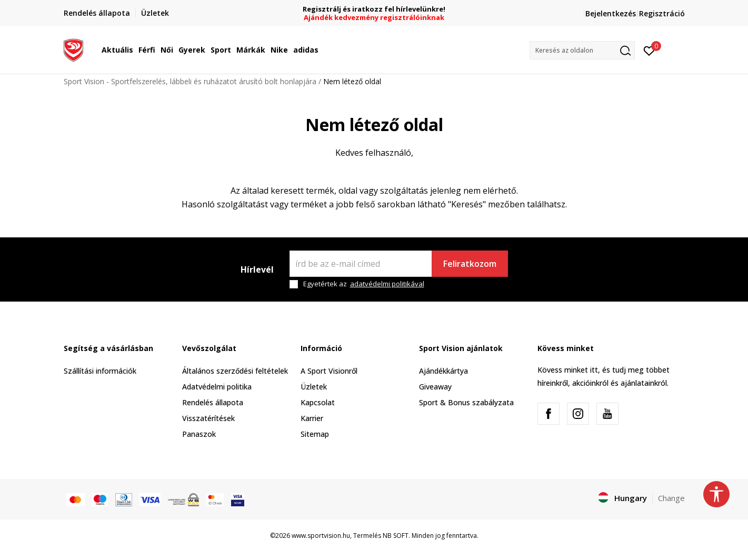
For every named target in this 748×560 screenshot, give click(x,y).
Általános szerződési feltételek (235, 371)
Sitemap (315, 434)
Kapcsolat (318, 402)
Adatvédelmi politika (217, 387)
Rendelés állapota (213, 402)
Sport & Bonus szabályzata (466, 402)
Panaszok (199, 434)
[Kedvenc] (649, 50)
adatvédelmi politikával (387, 284)
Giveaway (435, 387)
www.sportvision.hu (321, 536)
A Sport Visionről (329, 371)
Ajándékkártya (443, 371)
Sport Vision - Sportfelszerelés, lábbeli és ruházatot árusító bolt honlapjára (190, 81)
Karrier (312, 418)
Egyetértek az (364, 284)
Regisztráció (662, 13)
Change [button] (671, 498)
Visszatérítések (208, 418)
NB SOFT (396, 536)
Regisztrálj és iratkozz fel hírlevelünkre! (374, 9)
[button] (582, 50)
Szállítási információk (100, 371)
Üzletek (314, 387)
